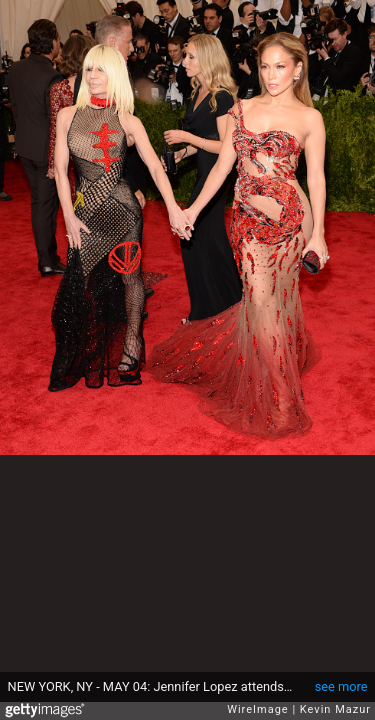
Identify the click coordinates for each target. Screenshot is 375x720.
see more (341, 686)
